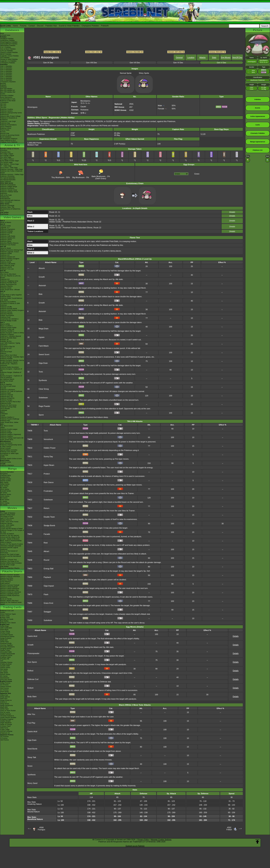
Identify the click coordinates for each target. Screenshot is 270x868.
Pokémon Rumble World (9, 309)
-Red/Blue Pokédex (7, 39)
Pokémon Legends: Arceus (9, 252)
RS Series (4, 488)
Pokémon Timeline (7, 109)
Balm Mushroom (98, 175)
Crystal (3, 415)
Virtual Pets (4, 455)
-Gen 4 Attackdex (6, 71)
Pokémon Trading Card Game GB (12, 438)
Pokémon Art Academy (8, 302)
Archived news (5, 35)
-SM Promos (4, 688)
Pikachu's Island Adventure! (10, 589)
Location (191, 57)
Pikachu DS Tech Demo (8, 405)
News (2, 33)
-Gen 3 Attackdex (6, 70)
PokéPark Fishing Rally (8, 407)
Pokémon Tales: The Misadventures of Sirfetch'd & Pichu (10, 209)
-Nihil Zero (4, 699)
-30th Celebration (6, 628)
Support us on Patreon (135, 846)
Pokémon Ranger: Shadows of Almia (11, 373)
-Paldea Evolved (6, 664)
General (179, 57)
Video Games (12, 217)
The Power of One (6, 516)
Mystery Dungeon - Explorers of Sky (11, 370)
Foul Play (31, 723)
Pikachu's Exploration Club (9, 590)
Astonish (42, 285)
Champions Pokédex (90, 26)
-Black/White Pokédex (8, 46)
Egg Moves (226, 57)
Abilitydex (4, 87)
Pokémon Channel (7, 395)
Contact (32, 26)
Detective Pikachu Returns (9, 243)
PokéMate (4, 410)
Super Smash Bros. (7, 440)
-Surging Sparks (6, 649)
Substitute (48, 620)
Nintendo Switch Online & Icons (11, 459)
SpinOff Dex (237, 57)
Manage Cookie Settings (161, 840)
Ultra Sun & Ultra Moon (8, 274)
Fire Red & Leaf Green (8, 386)
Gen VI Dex (178, 63)
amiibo (2, 457)
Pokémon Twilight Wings (9, 187)
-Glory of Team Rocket (8, 711)
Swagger (47, 612)
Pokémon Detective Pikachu (10, 568)
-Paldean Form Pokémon (9, 142)
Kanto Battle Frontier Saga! (10, 161)
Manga (12, 469)
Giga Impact (49, 586)
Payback (47, 577)
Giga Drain (43, 363)
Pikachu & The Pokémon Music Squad (11, 603)
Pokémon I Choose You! (9, 560)
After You (31, 714)
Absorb (42, 268)
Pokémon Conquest (7, 334)
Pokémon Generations (8, 185)
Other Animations (6, 202)
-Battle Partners (6, 714)
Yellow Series (5, 484)
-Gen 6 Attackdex (6, 75)
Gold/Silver (4, 414)
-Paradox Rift (5, 659)
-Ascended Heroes (7, 635)
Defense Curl (33, 679)
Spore (41, 415)
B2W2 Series (5, 500)
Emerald (3, 388)
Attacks (202, 57)
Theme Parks (5, 130)
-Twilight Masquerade (8, 654)
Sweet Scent (44, 354)
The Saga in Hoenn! (7, 159)
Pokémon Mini (5, 421)
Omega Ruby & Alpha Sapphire (11, 295)
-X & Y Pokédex (6, 47)
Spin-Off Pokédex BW (8, 92)
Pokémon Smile (6, 262)
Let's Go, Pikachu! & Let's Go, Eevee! (11, 277)
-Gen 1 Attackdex (6, 66)
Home (15, 26)
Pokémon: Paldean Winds (9, 192)
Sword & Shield (6, 248)
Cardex (3, 94)
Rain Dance (49, 482)
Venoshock (48, 439)
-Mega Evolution (6, 638)
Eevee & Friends (6, 599)
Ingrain (42, 337)
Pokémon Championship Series (11, 113)
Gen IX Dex (48, 63)
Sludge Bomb (49, 525)
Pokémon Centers (6, 111)
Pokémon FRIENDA (7, 465)
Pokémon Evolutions (7, 188)
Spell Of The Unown (7, 518)
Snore (30, 766)
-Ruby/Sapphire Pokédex (9, 42)
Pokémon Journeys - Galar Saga (11, 169)
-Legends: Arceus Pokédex (9, 56)
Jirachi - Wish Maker (7, 525)
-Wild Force (4, 728)
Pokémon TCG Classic (8, 623)
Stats (214, 57)
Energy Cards (5, 618)
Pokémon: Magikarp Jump (9, 281)
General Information (7, 472)
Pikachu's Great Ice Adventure (11, 592)
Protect (47, 474)
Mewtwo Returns (6, 520)
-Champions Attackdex (8, 82)
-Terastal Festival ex (7, 716)
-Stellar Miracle (5, 721)
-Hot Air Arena (5, 712)
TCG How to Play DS (7, 347)
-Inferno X (4, 702)
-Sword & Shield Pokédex (9, 52)
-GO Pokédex (5, 58)
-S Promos (4, 738)
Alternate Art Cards (7, 619)
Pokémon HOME (6, 253)
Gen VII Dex (135, 63)
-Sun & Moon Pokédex (8, 49)
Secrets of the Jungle (7, 565)
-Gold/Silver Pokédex (7, 40)
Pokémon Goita (6, 462)
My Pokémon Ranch (7, 379)
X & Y (2, 293)
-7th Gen (3, 108)
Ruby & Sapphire (6, 384)
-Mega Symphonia (6, 705)
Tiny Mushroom (58, 176)
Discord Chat (5, 133)
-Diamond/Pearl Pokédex (9, 44)
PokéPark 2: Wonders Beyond (11, 336)
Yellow (2, 428)
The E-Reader (5, 409)
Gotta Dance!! (5, 583)
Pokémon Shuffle (6, 307)
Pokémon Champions (8, 229)
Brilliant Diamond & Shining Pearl (12, 250)
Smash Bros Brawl (7, 381)
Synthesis (43, 380)
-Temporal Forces (6, 655)
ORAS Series (5, 503)
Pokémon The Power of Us (9, 561)
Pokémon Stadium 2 (7, 417)
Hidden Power (50, 448)
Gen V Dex (221, 63)
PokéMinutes (5, 197)
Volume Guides (5, 481)
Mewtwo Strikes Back (8, 515)
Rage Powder (45, 406)
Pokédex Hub (51, 26)
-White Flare (4, 642)
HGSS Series (5, 496)
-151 (2, 661)
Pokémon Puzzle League (9, 429)
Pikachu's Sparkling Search (10, 594)
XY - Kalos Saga (6, 166)
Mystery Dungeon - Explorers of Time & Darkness (11, 377)
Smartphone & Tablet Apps (9, 453)
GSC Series (4, 486)
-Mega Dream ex (6, 700)
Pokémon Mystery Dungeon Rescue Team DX (10, 259)
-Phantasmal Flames (7, 636)
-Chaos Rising (5, 631)
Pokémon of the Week (8, 101)
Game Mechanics (6, 97)
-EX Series (4, 676)
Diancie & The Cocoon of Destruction (9, 552)
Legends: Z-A (5, 228)
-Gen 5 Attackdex (6, 73)
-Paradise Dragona (7, 719)
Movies (12, 508)
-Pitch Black (4, 630)
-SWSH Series (5, 668)
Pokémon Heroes (6, 523)
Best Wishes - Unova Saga (9, 164)
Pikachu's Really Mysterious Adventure (10, 596)
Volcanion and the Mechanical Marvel (11, 557)
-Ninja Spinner (5, 697)
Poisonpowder (33, 653)
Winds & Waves (6, 222)
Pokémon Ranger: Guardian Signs (12, 357)
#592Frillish (229, 829)
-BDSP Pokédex (6, 54)
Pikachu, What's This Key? (9, 601)
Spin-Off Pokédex (6, 89)
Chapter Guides (6, 479)
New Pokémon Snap (7, 265)
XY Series (4, 501)
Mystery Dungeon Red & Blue (10, 402)
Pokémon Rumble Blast (8, 338)
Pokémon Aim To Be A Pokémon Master (11, 172)
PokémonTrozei (6, 403)
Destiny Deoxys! (6, 527)
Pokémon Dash (6, 393)
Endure (30, 688)
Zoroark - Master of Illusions (10, 539)
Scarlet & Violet (5, 226)
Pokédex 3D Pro (6, 341)
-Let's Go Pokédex (7, 51)
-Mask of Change (6, 724)
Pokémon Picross (6, 312)
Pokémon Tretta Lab (7, 329)
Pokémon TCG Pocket (8, 245)
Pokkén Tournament (7, 315)
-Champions (4, 102)
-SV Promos (4, 685)
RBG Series (4, 482)
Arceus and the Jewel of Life (10, 537)
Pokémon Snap (6, 431)
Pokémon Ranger (6, 400)
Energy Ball (49, 569)
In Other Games (6, 446)
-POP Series (4, 692)
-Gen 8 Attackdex (6, 78)
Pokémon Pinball (6, 433)
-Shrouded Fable (6, 652)
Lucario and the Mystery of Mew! (11, 529)
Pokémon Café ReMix (8, 236)
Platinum (3, 353)
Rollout (30, 671)
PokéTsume (4, 214)
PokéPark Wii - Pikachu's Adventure (9, 365)
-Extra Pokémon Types (8, 614)
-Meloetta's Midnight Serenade (11, 546)
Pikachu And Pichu (7, 578)
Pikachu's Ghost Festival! (9, 587)
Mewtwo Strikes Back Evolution (11, 563)
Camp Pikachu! (5, 582)
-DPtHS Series (5, 674)
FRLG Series (5, 489)
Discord (40, 26)
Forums (23, 26)
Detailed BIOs (5, 477)
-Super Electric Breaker (8, 718)
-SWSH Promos (6, 686)
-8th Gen (3, 106)
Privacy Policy (143, 840)
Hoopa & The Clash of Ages (10, 554)
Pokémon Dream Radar (8, 328)
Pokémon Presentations (8, 125)
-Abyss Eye (4, 695)
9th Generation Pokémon (9, 139)
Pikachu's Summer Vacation (10, 575)
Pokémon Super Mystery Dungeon (12, 310)
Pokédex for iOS (6, 348)
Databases (12, 30)
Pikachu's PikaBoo (7, 580)
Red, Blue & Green (7, 426)
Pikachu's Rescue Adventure (10, 576)
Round (46, 560)
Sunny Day (48, 456)
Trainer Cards (5, 616)
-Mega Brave (5, 704)
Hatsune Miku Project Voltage (10, 116)
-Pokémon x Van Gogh (8, 121)
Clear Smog (44, 389)
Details (232, 212)
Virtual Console (5, 448)
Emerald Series (6, 491)
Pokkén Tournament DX (8, 284)
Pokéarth (105, 26)
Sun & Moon (4, 272)
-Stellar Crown (5, 650)
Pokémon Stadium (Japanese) (11, 434)
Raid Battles (4, 621)
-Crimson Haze (5, 726)
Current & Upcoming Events (10, 135)
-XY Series (4, 671)
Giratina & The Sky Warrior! (10, 535)
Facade (47, 534)
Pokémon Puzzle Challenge (10, 419)
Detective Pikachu (6, 286)
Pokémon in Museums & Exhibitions (9, 119)
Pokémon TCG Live (7, 269)
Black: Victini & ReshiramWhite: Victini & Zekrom (11, 541)
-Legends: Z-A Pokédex (8, 61)
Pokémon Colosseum (8, 390)
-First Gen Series (6, 680)
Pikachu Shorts (12, 571)
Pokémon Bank (5, 297)
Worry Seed (32, 783)
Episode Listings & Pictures (10, 149)
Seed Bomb (32, 749)
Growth (42, 277)
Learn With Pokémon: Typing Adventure (10, 344)
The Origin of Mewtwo (8, 513)
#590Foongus (41, 829)
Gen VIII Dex (92, 63)
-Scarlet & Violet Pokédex (9, 59)
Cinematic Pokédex (7, 96)
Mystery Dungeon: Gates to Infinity (12, 333)
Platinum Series (6, 494)
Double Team (49, 517)
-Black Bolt (4, 640)
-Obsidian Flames (6, 662)
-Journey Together (6, 645)
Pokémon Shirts (6, 128)
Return (47, 508)
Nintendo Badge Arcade (8, 321)
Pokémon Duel (5, 317)
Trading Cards (12, 607)
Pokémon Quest (6, 288)
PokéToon (4, 193)
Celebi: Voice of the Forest (9, 522)
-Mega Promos (5, 683)
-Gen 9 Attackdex (6, 80)
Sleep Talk (32, 757)
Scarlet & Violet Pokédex (69, 26)
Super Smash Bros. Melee (9, 422)
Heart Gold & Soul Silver (9, 355)
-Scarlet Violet (5, 666)
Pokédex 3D (4, 340)
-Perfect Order (5, 633)
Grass (197, 174)
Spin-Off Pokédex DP (7, 90)
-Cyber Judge (5, 730)
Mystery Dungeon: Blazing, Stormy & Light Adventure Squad (12, 361)
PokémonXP (4, 114)
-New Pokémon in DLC (8, 140)
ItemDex (3, 83)
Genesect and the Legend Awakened (9, 548)
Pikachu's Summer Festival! (10, 585)
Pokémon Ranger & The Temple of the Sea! (12, 531)
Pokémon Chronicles (7, 176)
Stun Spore (32, 662)
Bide (41, 294)
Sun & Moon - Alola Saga (9, 168)
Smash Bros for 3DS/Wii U (9, 319)
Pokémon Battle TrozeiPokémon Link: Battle (11, 299)
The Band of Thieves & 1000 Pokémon (10, 304)
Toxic (41, 372)
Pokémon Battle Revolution (10, 367)
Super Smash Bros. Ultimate (10, 290)
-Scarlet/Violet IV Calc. (8, 99)
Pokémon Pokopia (6, 231)
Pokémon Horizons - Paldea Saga (12, 174)
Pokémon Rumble (6, 359)
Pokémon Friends (6, 233)
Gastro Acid (32, 636)
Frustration (48, 491)
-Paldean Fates (5, 657)
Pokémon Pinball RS (7, 398)
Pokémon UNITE (6, 240)
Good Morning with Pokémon (10, 200)
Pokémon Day (5, 123)
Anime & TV (12, 145)
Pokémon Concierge (7, 205)
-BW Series (4, 673)
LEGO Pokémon (6, 127)
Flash (46, 594)
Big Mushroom (78, 176)
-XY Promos (4, 690)
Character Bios (5, 152)
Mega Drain (44, 329)
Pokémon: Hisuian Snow (9, 190)
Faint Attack (44, 346)
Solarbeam (43, 398)
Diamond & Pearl (6, 352)
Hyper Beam (49, 465)
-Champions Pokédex (8, 63)
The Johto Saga (6, 157)
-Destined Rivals (6, 643)
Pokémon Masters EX (8, 238)
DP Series (4, 493)
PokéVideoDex (5, 199)
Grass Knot (48, 603)
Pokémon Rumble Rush (8, 283)
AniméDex (4, 150)
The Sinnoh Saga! (6, 162)
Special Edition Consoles (9, 450)
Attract (46, 551)
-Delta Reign (4, 626)
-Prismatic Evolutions (7, 647)
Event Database (6, 137)
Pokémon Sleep (6, 241)
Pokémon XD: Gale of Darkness (11, 391)
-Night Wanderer (6, 723)
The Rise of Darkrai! (7, 534)
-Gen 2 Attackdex (6, 68)
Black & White (5, 324)
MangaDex (4, 474)
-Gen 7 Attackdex (6, 77)
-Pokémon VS (5, 733)
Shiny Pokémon (6, 181)
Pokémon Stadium (7, 436)
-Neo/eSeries (5, 678)
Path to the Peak (6, 195)
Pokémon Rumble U (7, 331)
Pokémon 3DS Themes (8, 452)
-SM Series (4, 669)
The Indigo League (7, 154)
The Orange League (7, 155)
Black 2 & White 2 (6, 326)
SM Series (4, 505)
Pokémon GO (5, 234)
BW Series (4, 498)
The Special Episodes (8, 178)
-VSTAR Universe (6, 731)
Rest (46, 543)
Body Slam (32, 696)
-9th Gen (3, 104)
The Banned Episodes (8, 180)
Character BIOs (6, 475)
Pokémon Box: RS (7, 397)
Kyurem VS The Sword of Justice (12, 544)
